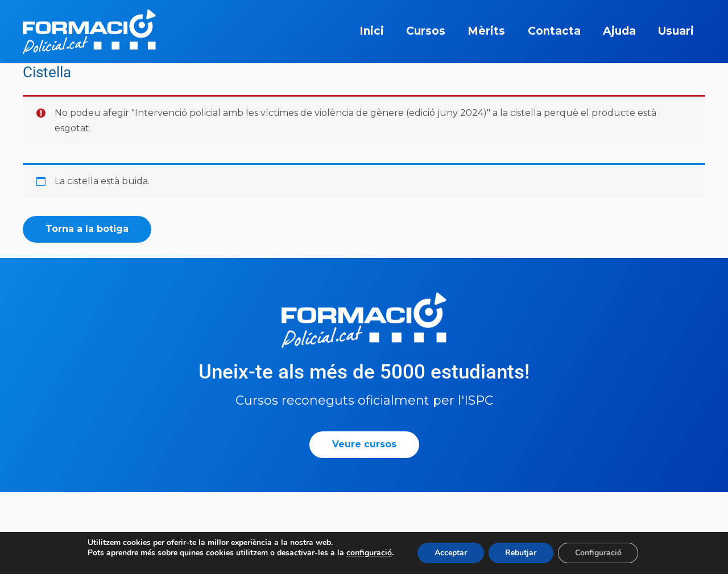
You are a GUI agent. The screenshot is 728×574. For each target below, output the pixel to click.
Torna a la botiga (87, 229)
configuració (369, 553)
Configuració (598, 553)
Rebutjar (521, 553)
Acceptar (450, 553)
